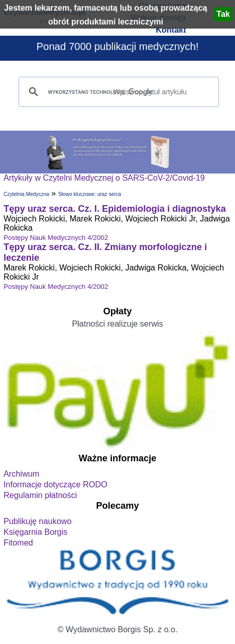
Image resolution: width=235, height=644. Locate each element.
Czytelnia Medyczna (26, 194)
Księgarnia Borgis (35, 532)
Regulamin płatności (40, 495)
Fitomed (18, 543)
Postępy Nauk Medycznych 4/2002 (56, 238)
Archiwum (21, 474)
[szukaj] (117, 92)
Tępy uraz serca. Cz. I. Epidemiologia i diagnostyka (115, 209)
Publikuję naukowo (37, 521)
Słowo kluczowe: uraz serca (89, 194)
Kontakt (171, 30)
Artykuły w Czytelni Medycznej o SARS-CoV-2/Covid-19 (104, 178)
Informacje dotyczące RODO (56, 485)
